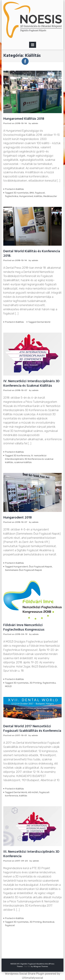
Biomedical (48, 922)
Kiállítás (20, 189)
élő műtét (33, 792)
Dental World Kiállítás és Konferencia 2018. (32, 254)
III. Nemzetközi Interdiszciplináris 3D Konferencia (31, 854)
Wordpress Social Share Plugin (25, 974)
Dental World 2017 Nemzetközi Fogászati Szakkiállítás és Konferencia (32, 729)
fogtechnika (12, 196)
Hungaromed (26, 196)
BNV (32, 193)
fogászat (40, 193)
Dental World (44, 322)
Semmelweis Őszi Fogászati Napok (23, 570)
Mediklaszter (50, 196)
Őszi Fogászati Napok (40, 567)
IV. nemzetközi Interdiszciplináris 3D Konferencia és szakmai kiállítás (29, 459)
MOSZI (8, 686)
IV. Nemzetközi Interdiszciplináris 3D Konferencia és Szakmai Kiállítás (31, 384)
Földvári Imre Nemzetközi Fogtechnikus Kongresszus (24, 627)
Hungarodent (21, 567)
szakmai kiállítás (23, 462)
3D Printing (36, 683)
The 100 (29, 966)
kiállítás (38, 196)
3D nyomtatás (21, 193)
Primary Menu (33, 45)
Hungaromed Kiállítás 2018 (24, 119)
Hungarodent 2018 (18, 518)
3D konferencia (22, 456)
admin (35, 123)
